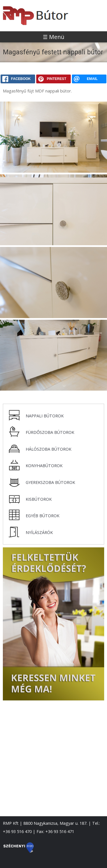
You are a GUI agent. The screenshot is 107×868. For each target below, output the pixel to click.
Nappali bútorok (45, 416)
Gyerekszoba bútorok (50, 482)
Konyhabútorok (44, 466)
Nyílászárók (39, 532)
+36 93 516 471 (60, 831)
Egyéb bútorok (43, 516)
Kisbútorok (39, 499)
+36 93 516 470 (17, 831)
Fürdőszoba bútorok (50, 432)
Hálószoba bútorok (49, 449)
